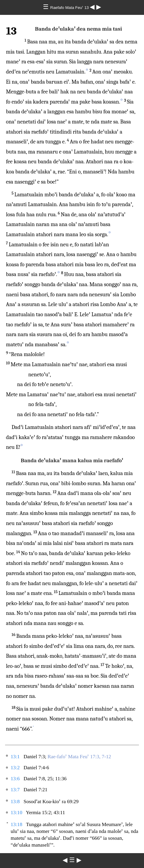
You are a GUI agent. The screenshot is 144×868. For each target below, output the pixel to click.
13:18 (17, 824)
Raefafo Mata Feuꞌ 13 (70, 8)
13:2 (15, 768)
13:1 (15, 757)
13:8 (15, 802)
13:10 (17, 813)
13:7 (15, 790)
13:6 (15, 779)
